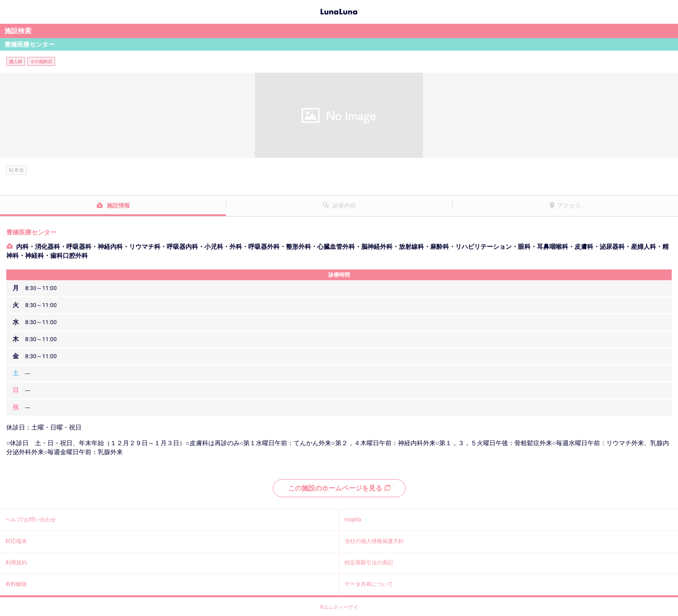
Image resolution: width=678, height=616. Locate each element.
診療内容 (344, 206)
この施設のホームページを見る (339, 488)
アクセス (569, 206)
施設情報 (118, 206)
